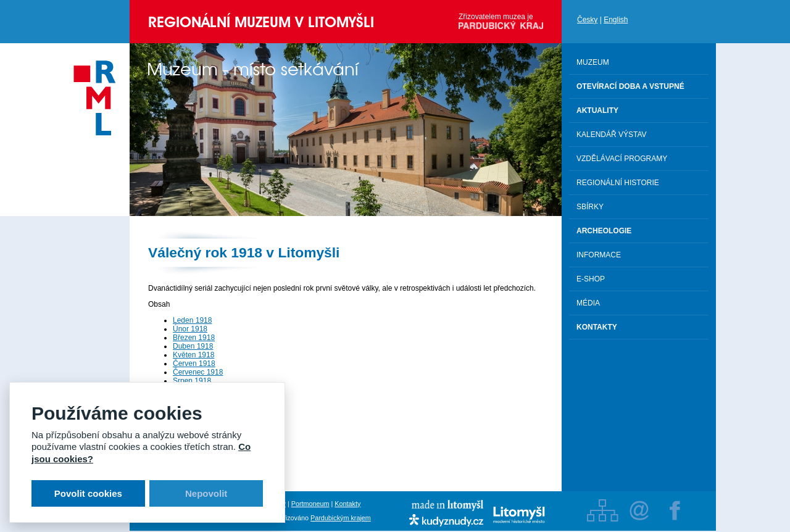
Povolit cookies (88, 493)
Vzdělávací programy (622, 159)
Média (588, 303)
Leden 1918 (192, 320)
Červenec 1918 (198, 372)
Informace (599, 255)
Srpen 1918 (192, 381)
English (616, 20)
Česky (587, 20)
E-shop (591, 279)
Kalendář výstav (612, 135)
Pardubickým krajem (341, 518)
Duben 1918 (193, 346)
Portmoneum (310, 504)
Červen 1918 (194, 364)
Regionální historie (618, 183)
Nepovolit (206, 493)
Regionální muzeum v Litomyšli (261, 22)
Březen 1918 (194, 338)
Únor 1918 (190, 329)
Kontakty (347, 504)
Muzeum (593, 62)
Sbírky (590, 207)
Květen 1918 (193, 355)
